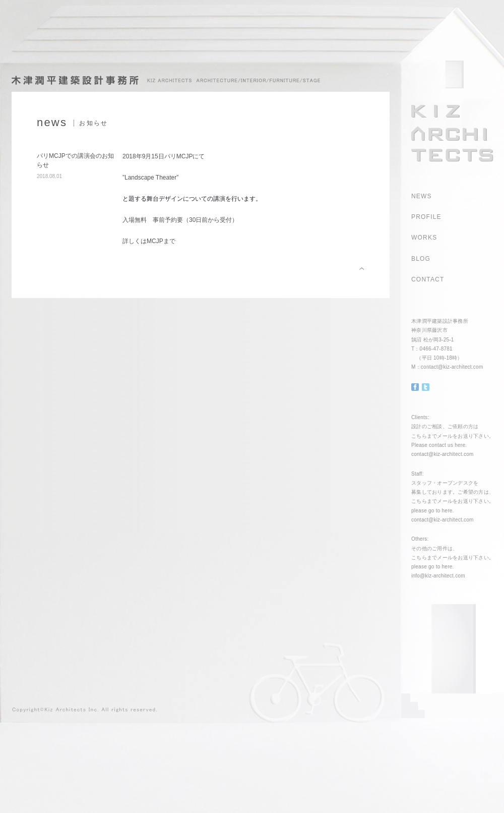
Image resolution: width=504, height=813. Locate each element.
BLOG (421, 259)
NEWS (422, 196)
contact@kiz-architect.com (452, 367)
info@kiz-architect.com (438, 576)
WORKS (424, 238)
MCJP (155, 241)
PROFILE (426, 217)
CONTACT (428, 279)
